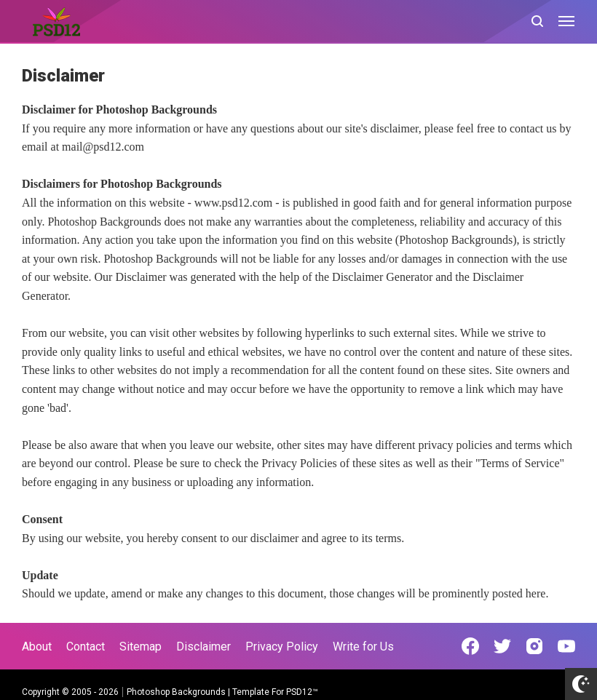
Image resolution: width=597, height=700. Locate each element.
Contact (86, 647)
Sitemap (141, 647)
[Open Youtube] (566, 646)
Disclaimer (203, 647)
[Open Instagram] (534, 646)
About (37, 647)
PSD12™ (302, 692)
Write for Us (363, 647)
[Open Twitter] (502, 646)
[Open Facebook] (470, 646)
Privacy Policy (282, 647)
